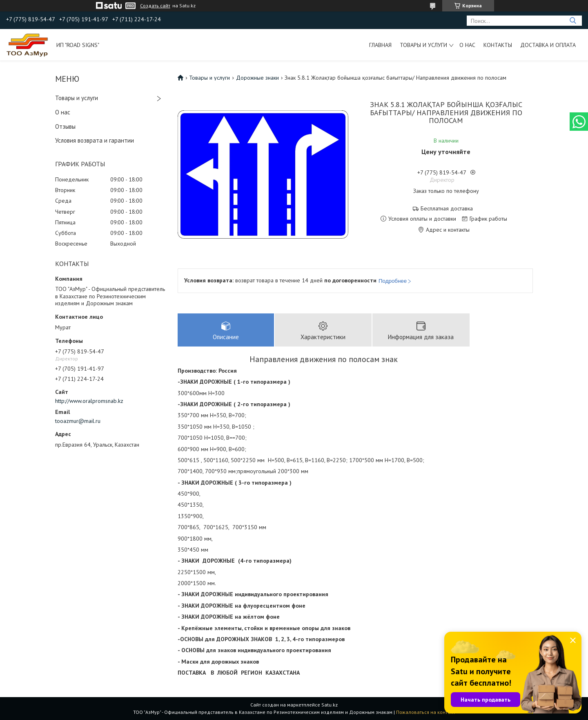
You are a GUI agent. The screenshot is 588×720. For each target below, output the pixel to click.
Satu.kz (330, 705)
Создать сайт (155, 6)
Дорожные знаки (257, 78)
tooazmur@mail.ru (78, 421)
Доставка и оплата (548, 45)
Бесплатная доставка (447, 209)
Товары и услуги (423, 45)
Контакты (498, 45)
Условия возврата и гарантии (95, 140)
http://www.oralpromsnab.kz (89, 401)
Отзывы (65, 126)
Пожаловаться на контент (426, 712)
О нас (467, 45)
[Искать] (573, 21)
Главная (380, 45)
